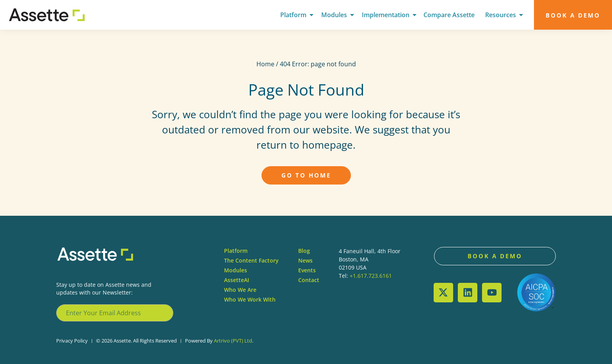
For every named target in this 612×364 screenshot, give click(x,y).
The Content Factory (251, 260)
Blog (304, 251)
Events (307, 270)
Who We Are (240, 290)
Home (265, 64)
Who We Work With (250, 299)
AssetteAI (237, 280)
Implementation (386, 15)
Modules (334, 15)
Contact (309, 280)
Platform (293, 15)
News (305, 260)
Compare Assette (449, 15)
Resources (501, 15)
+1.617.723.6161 (371, 276)
